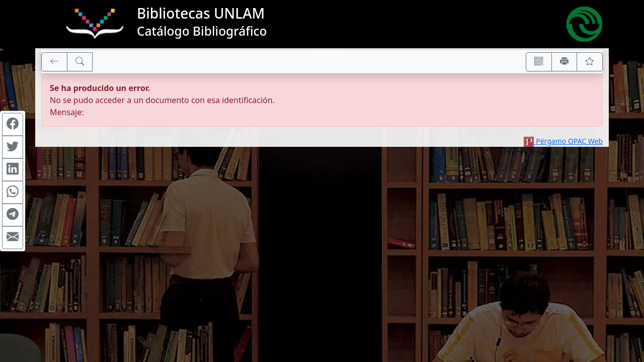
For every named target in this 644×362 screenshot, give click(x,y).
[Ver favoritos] (590, 62)
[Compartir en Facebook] (13, 125)
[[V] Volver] (54, 62)
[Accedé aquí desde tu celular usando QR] (539, 62)
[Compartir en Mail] (13, 238)
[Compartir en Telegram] (13, 215)
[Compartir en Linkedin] (13, 170)
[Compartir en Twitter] (13, 147)
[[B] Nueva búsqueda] (80, 62)
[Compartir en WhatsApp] (13, 193)
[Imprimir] (565, 62)
